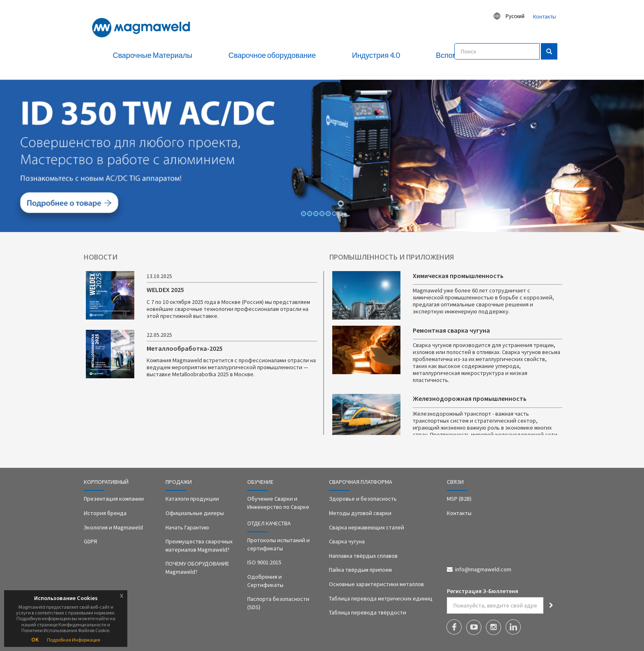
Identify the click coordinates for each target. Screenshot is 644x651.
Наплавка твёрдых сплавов (363, 556)
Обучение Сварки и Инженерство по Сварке (278, 503)
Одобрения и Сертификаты (265, 581)
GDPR (91, 541)
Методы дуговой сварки (360, 513)
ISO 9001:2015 (264, 562)
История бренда (105, 513)
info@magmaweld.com (483, 569)
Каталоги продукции (192, 499)
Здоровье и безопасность (363, 499)
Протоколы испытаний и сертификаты (278, 544)
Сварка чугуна (347, 541)
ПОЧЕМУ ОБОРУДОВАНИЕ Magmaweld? (197, 568)
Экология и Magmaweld (113, 527)
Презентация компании (114, 499)
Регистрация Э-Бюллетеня (483, 591)
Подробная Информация (74, 640)
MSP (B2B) (459, 499)
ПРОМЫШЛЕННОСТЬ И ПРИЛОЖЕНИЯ (392, 257)
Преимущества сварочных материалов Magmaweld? (199, 545)
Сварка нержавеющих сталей (367, 527)
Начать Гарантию (187, 527)
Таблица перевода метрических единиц (381, 598)
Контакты (545, 17)
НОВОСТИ (101, 257)
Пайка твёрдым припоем (360, 570)
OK (35, 639)
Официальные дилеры (195, 513)
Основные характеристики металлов (376, 584)
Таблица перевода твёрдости (368, 612)
